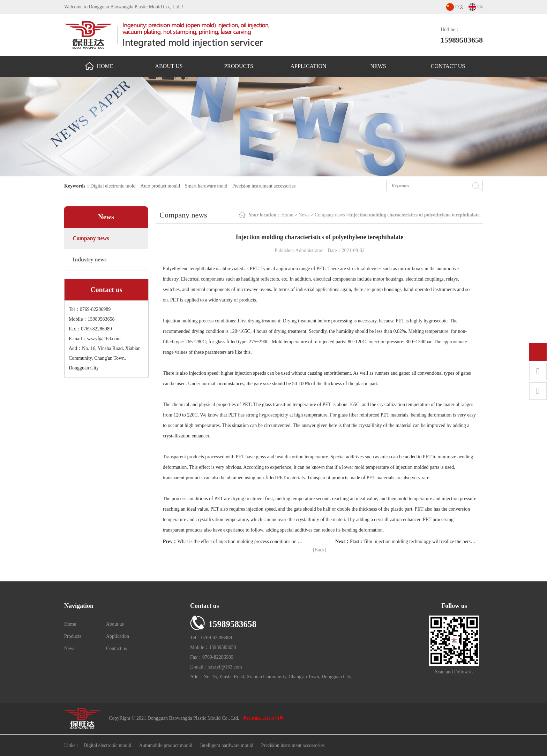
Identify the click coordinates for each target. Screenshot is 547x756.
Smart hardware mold (206, 186)
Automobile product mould (166, 745)
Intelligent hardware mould (227, 745)
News (378, 66)
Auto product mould (160, 186)
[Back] (320, 550)
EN (480, 7)
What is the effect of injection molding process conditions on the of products (252, 541)
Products (239, 66)
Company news (91, 238)
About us (169, 66)
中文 (459, 7)
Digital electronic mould (107, 745)
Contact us (448, 66)
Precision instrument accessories (264, 186)
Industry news (89, 259)
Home (99, 66)
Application (308, 66)
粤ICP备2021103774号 (263, 718)
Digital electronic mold (113, 186)
